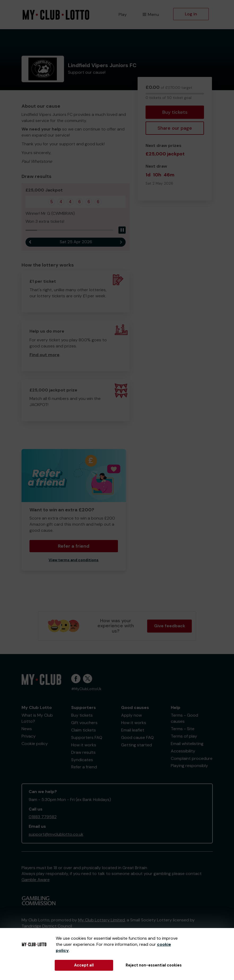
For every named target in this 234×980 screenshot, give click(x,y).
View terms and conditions (74, 560)
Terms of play (184, 736)
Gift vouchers (84, 723)
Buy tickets (175, 112)
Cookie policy (35, 744)
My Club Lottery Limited (101, 920)
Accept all (84, 965)
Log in (191, 14)
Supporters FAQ (87, 737)
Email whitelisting (187, 744)
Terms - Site (183, 729)
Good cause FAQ (137, 737)
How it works (84, 745)
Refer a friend (74, 546)
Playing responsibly (189, 766)
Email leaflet (133, 730)
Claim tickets (84, 730)
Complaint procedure (192, 758)
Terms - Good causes (184, 718)
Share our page (175, 128)
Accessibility (183, 751)
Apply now (131, 715)
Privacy (29, 736)
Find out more (44, 355)
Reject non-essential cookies (154, 965)
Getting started (137, 745)
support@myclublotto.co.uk (56, 834)
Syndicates (82, 760)
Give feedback (170, 626)
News (27, 729)
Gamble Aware (36, 880)
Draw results (83, 752)
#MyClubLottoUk (86, 689)
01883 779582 (43, 817)
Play (123, 14)
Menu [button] (151, 14)
